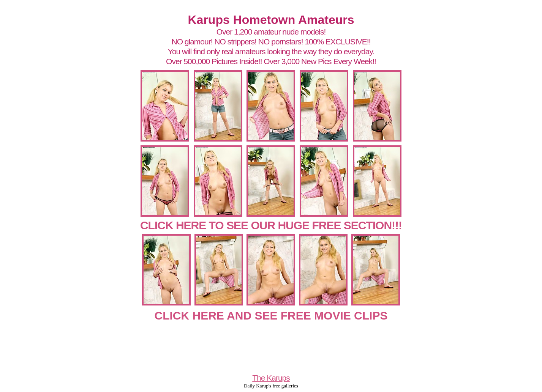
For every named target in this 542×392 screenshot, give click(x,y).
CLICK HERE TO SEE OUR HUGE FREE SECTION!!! (271, 225)
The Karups (271, 378)
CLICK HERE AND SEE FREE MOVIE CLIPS (271, 316)
